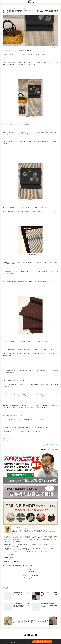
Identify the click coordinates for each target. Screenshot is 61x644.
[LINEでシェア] (32, 572)
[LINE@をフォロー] (32, 578)
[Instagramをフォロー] (29, 578)
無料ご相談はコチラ (42, 642)
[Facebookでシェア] (29, 572)
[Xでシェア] (27, 572)
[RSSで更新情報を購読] (36, 578)
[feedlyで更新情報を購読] (34, 578)
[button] (34, 572)
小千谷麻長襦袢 (27, 566)
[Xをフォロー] (25, 578)
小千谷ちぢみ (7, 566)
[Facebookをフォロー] (27, 578)
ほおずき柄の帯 (17, 566)
